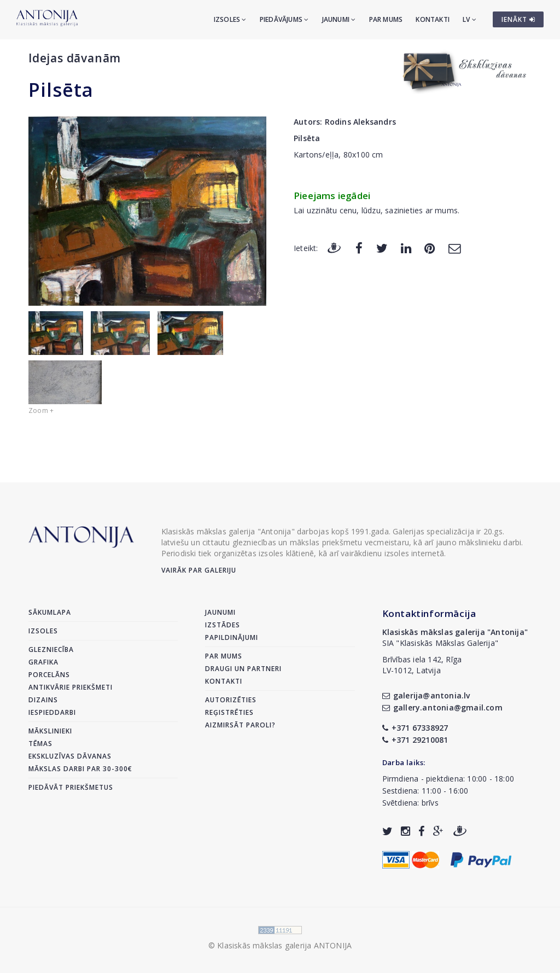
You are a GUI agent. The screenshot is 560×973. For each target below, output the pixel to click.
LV (469, 19)
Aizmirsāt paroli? (240, 725)
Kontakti (433, 19)
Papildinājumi (232, 637)
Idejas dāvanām (75, 58)
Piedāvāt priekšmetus (71, 787)
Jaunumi (339, 19)
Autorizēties (231, 700)
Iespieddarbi (52, 712)
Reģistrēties (229, 712)
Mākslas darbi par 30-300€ (80, 769)
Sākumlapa (50, 612)
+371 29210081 (415, 740)
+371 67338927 (415, 728)
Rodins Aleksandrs (360, 122)
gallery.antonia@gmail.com (442, 707)
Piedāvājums (284, 19)
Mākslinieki (50, 731)
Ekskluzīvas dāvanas (70, 756)
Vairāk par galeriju (199, 570)
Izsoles (230, 19)
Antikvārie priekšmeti (71, 687)
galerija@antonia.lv (426, 695)
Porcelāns (49, 675)
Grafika (43, 662)
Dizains (43, 700)
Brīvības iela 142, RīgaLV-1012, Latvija (422, 665)
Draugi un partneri (243, 669)
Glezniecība (51, 649)
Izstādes (223, 625)
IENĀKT (518, 19)
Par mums (386, 19)
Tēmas (40, 744)
